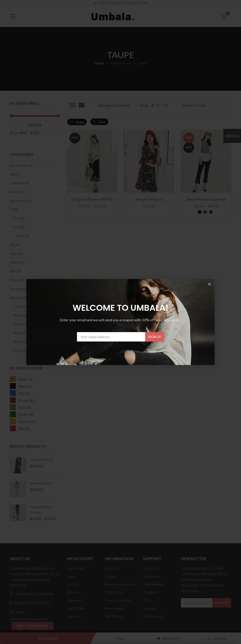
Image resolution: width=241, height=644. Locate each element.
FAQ (146, 600)
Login (71, 576)
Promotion (48, 638)
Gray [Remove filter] (102, 122)
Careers (111, 576)
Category (150, 608)
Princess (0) (22, 324)
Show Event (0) (24, 342)
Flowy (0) (20, 315)
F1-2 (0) (19, 227)
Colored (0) (22, 306)
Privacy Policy (115, 592)
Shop (120, 638)
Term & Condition (118, 600)
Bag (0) (15, 174)
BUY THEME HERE (33, 626)
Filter (35, 125)
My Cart (73, 584)
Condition (150, 592)
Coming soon (153, 616)
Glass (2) (16, 253)
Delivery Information (120, 584)
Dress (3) (16, 192)
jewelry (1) (17, 262)
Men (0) (15, 271)
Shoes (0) (17, 280)
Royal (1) (20, 333)
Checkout (74, 600)
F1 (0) (14, 209)
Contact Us (152, 568)
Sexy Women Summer (206, 199)
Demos (232, 136)
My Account (76, 568)
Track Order (76, 608)
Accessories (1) (21, 165)
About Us (112, 568)
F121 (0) (23, 236)
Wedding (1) (19, 297)
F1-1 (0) (19, 218)
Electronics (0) (20, 201)
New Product (115, 608)
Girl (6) (15, 245)
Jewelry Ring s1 (41, 459)
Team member (154, 584)
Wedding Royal (41, 483)
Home (99, 63)
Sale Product (114, 616)
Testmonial (151, 576)
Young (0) (20, 350)
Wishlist (73, 592)
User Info (74, 616)
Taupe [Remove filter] (80, 122)
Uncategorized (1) (23, 289)
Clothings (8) (19, 183)
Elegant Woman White (92, 199)
